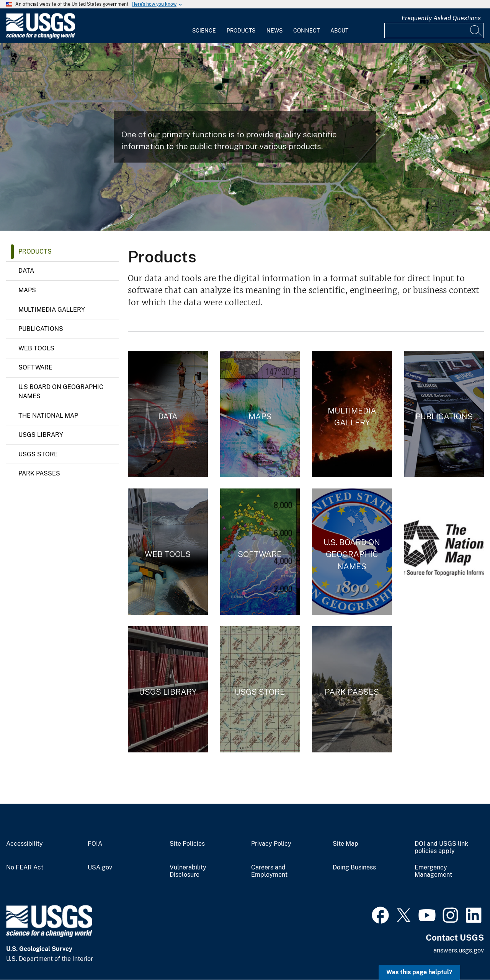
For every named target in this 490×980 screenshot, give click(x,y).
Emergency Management (433, 871)
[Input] (434, 31)
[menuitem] (204, 26)
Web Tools (36, 348)
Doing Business (354, 868)
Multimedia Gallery (52, 310)
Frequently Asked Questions (441, 18)
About (339, 31)
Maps (27, 290)
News (274, 31)
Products (241, 31)
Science (204, 31)
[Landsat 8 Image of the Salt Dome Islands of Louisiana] (245, 137)
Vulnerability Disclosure (188, 871)
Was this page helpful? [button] (419, 972)
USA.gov (100, 868)
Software (35, 367)
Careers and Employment (269, 871)
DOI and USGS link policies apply (441, 847)
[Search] (476, 31)
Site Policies (187, 844)
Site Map (345, 844)
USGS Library (41, 435)
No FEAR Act (25, 868)
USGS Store (38, 454)
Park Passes (39, 473)
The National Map (48, 416)
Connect (306, 31)
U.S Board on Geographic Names (61, 392)
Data (26, 271)
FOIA (95, 844)
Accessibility (24, 844)
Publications (41, 329)
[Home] (41, 37)
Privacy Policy (271, 844)
